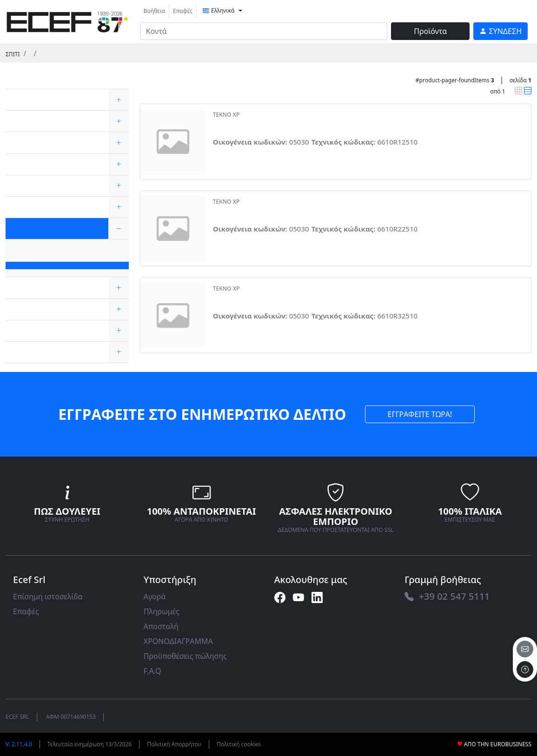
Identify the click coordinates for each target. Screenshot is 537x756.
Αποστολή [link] (161, 626)
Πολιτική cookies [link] (239, 744)
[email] (525, 649)
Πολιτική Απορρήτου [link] (174, 744)
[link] (67, 21)
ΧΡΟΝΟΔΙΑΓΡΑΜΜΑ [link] (178, 641)
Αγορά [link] (155, 597)
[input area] (264, 31)
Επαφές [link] (183, 11)
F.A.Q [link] (152, 671)
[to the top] (525, 670)
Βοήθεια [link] (154, 11)
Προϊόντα (430, 31)
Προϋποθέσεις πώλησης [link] (185, 656)
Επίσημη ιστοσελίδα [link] (48, 597)
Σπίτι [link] (13, 54)
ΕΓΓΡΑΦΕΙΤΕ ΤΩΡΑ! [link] (420, 414)
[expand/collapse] (119, 100)
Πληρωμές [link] (162, 611)
